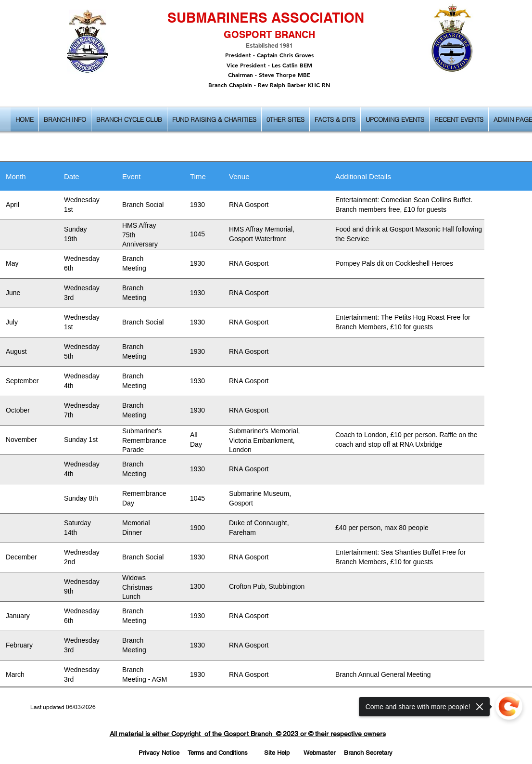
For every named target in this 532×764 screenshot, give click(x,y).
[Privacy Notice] (159, 753)
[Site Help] (277, 753)
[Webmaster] (319, 753)
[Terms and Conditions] (217, 753)
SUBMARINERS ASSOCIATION (266, 18)
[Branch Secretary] (368, 753)
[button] (65, 119)
